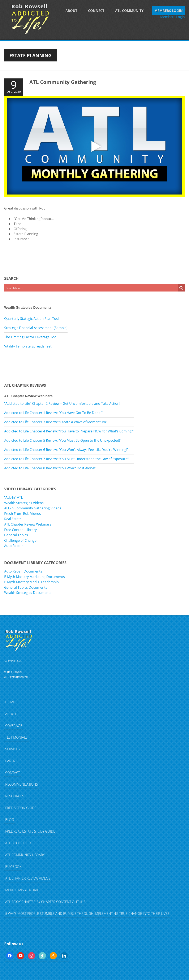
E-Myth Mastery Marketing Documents (35, 577)
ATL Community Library (25, 855)
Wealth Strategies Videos (24, 503)
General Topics (16, 535)
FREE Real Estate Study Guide (30, 831)
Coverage (14, 726)
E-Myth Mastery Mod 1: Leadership (31, 582)
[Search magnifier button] (181, 288)
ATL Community (129, 11)
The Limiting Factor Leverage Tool (31, 337)
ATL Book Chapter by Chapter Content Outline (45, 902)
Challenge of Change (20, 540)
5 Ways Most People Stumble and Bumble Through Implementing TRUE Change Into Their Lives (87, 914)
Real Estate (13, 519)
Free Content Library (20, 530)
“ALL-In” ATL (13, 497)
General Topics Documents (26, 587)
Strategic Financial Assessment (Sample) (36, 328)
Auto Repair (14, 546)
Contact (13, 773)
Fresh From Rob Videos (23, 514)
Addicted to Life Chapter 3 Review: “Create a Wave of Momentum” (56, 422)
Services (12, 749)
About (71, 11)
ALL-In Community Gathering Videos (33, 508)
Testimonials (16, 737)
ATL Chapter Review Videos (28, 878)
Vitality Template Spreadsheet (28, 346)
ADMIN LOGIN (14, 661)
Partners (13, 761)
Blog (10, 820)
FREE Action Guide (21, 808)
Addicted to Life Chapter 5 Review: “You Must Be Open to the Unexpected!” (63, 440)
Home (10, 702)
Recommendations (22, 784)
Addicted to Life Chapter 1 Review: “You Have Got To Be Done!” (53, 413)
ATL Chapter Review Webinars (28, 524)
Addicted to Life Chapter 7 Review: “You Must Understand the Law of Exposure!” (67, 459)
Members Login (169, 11)
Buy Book (13, 867)
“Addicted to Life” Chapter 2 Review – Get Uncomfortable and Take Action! (62, 403)
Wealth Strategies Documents (28, 593)
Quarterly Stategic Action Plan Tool (32, 319)
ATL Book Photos (20, 843)
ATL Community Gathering (63, 82)
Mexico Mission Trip (22, 890)
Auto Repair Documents (23, 571)
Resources (15, 796)
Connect (96, 11)
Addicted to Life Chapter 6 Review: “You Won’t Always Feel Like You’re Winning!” (66, 450)
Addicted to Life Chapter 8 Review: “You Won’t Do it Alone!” (50, 468)
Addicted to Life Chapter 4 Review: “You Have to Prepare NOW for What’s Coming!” (69, 431)
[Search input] (91, 288)
